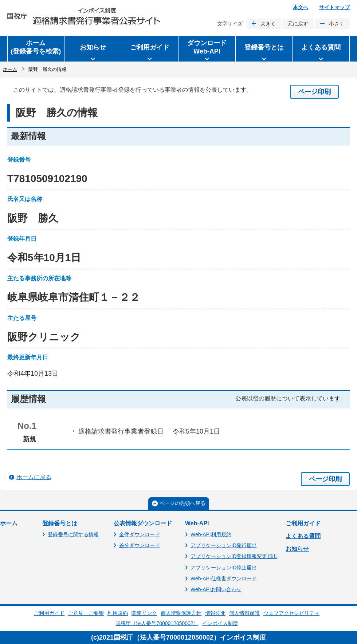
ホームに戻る (34, 477)
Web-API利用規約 (211, 534)
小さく (337, 24)
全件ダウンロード (140, 534)
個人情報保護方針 (181, 613)
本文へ (301, 7)
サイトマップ (334, 7)
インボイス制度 (220, 623)
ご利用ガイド (303, 523)
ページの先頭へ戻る (183, 503)
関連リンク (144, 613)
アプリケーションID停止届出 (224, 568)
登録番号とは (60, 523)
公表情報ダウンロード (143, 523)
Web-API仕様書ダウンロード (224, 578)
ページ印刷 (314, 92)
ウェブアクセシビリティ (291, 613)
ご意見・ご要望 (86, 613)
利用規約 (118, 613)
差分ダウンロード (140, 545)
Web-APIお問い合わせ (216, 589)
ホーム (10, 69)
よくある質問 (303, 536)
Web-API (197, 523)
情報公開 (215, 613)
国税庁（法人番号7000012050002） (157, 623)
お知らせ (297, 549)
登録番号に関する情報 (73, 534)
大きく (268, 24)
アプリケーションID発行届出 (224, 545)
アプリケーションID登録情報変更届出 (234, 556)
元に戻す (298, 24)
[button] (93, 49)
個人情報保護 (244, 613)
